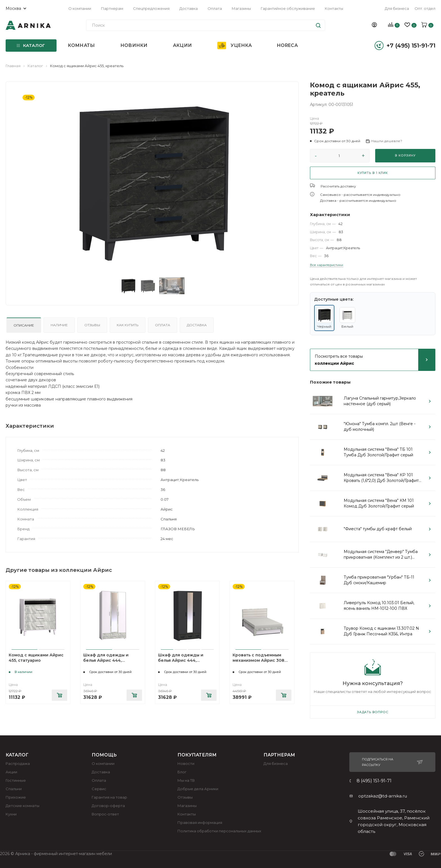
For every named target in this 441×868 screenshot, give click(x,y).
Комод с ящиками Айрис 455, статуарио (36, 658)
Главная (13, 66)
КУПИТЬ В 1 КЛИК (373, 173)
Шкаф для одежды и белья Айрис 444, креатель (181, 660)
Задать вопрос (373, 712)
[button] (335, 141)
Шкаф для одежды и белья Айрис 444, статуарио (106, 660)
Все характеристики (327, 265)
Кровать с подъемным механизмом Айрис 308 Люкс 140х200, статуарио (260, 660)
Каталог (35, 66)
